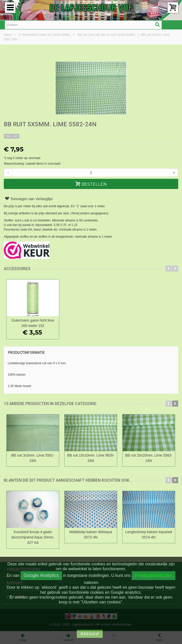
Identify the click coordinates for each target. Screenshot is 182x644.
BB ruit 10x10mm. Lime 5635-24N (91, 458)
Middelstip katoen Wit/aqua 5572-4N (91, 535)
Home (8, 35)
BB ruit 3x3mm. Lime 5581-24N (33, 458)
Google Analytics (41, 575)
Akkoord (90, 634)
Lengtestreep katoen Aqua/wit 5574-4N (149, 535)
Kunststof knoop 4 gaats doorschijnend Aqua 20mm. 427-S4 (33, 537)
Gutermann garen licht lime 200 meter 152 (33, 323)
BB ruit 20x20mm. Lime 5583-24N (149, 458)
